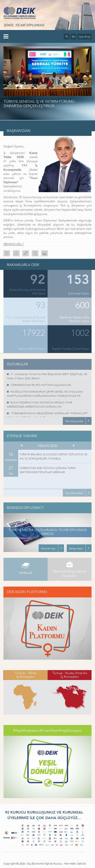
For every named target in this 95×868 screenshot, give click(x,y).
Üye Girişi (85, 37)
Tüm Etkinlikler (74, 493)
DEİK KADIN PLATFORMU (27, 592)
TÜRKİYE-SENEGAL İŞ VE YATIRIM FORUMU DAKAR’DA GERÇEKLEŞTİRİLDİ (39, 104)
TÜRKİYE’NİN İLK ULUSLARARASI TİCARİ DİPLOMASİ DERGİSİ (48, 532)
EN (74, 37)
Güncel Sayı (48, 549)
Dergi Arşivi (76, 549)
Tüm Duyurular (74, 421)
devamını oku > (14, 244)
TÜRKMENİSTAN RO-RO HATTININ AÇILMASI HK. (41, 385)
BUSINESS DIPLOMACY (25, 508)
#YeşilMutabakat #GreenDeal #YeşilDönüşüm (48, 731)
